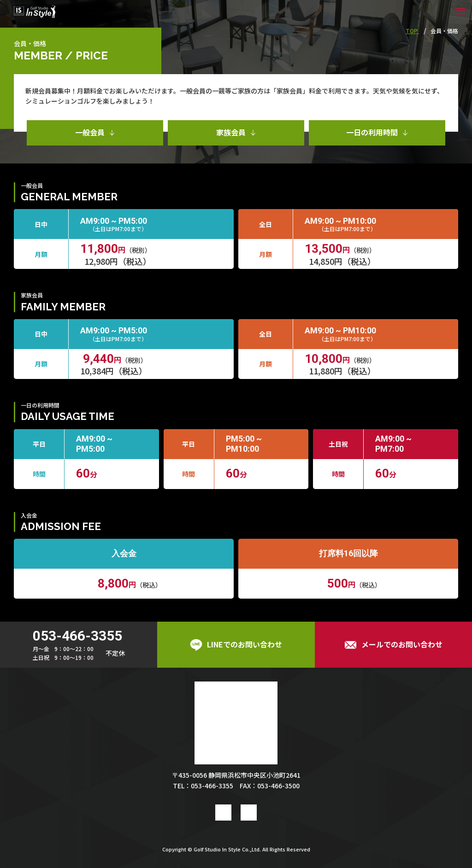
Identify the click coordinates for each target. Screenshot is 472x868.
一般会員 (95, 132)
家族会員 (236, 132)
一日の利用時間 (377, 132)
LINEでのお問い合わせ (236, 644)
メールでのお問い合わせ (393, 644)
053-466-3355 (77, 636)
